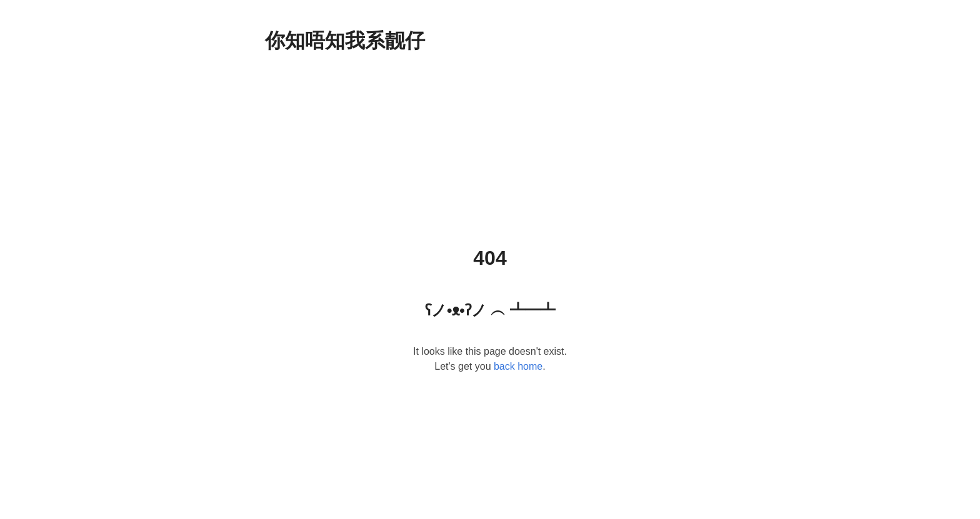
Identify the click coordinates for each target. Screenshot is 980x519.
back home (518, 366)
